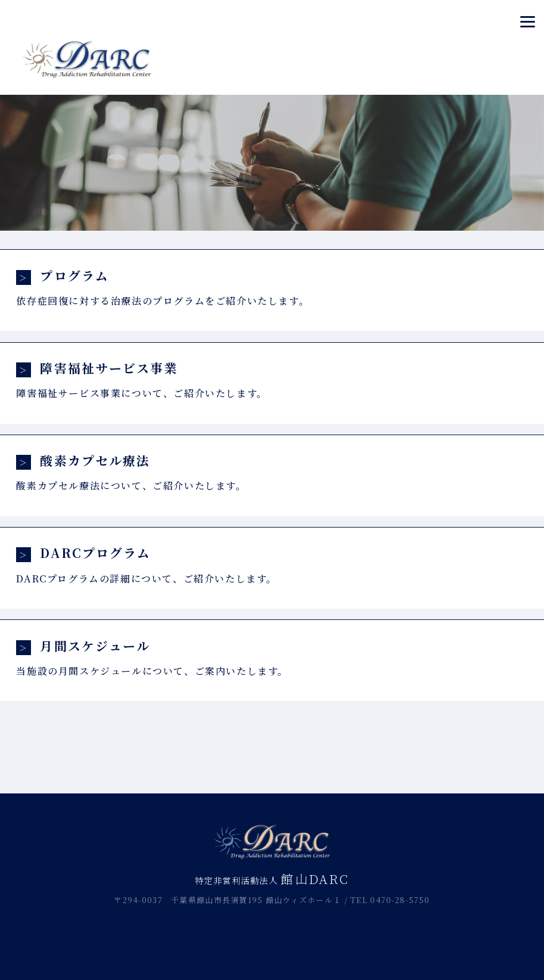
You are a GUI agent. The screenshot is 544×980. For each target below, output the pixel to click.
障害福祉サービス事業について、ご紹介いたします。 (272, 379)
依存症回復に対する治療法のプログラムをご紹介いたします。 (272, 287)
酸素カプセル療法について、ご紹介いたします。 (272, 472)
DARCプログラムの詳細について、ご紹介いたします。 (272, 564)
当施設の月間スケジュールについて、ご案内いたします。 (272, 657)
